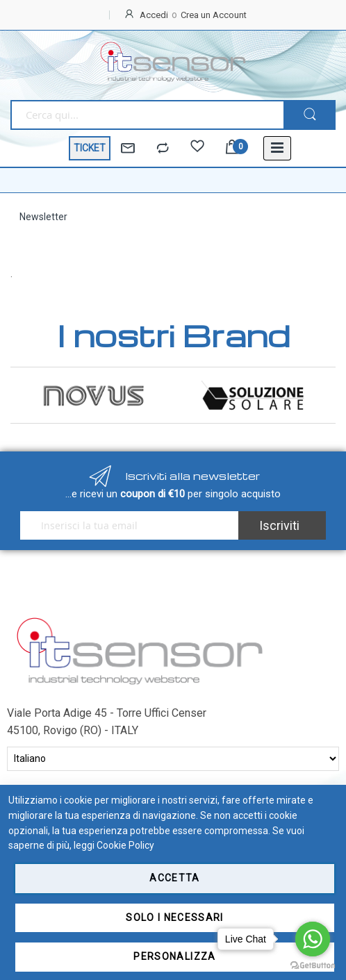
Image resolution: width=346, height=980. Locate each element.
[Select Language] (173, 759)
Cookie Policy (125, 845)
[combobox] (147, 115)
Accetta (174, 878)
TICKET (90, 148)
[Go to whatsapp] (313, 939)
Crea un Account (214, 15)
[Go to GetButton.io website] (313, 966)
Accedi (154, 15)
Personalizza (174, 956)
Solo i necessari (175, 917)
